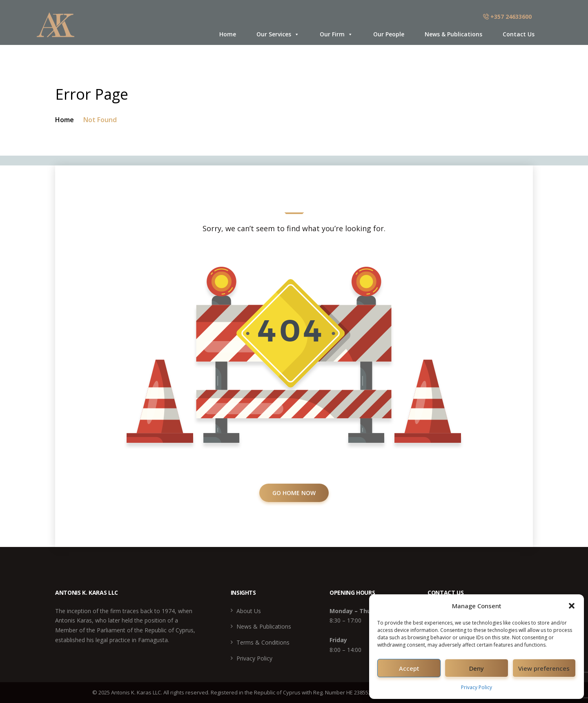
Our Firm (336, 34)
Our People (389, 34)
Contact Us (519, 34)
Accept (409, 668)
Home (228, 34)
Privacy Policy (477, 687)
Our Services (278, 34)
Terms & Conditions (263, 642)
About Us (249, 611)
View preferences (544, 668)
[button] (572, 606)
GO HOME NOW (294, 493)
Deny (477, 668)
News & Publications (453, 34)
